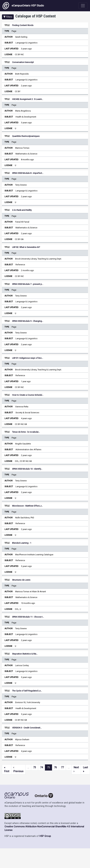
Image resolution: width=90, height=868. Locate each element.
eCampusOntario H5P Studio (23, 6)
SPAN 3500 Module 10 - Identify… (27, 469)
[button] (8, 17)
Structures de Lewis (21, 580)
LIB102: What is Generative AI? (26, 247)
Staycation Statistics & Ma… (25, 654)
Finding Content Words (23, 25)
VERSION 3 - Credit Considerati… (27, 728)
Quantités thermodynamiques (26, 136)
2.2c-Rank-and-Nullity (22, 210)
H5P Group (45, 836)
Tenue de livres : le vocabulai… (26, 432)
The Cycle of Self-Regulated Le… (27, 691)
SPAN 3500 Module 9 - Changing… (28, 321)
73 (35, 767)
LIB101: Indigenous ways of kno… (28, 358)
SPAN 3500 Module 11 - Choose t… (28, 617)
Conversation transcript (23, 62)
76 (55, 767)
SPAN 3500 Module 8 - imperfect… (28, 173)
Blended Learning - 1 (22, 543)
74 (42, 767)
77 (62, 767)
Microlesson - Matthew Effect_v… (27, 506)
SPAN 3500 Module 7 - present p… (28, 284)
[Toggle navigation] (83, 6)
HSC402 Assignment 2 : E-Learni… (28, 99)
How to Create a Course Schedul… (28, 395)
